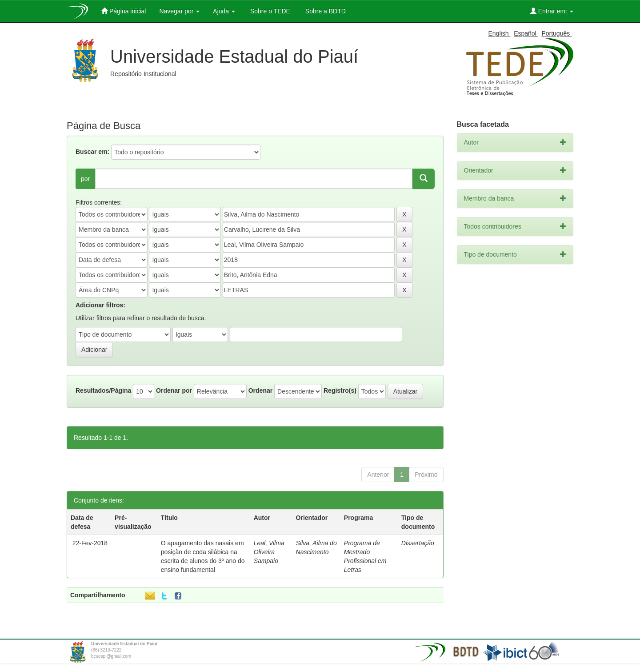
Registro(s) (340, 390)
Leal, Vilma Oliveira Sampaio (269, 552)
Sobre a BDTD (325, 11)
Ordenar (260, 390)
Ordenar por (174, 390)
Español (526, 33)
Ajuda (224, 11)
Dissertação (418, 543)
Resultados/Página (103, 390)
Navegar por (179, 11)
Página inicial (124, 11)
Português (556, 33)
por (85, 179)
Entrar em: (552, 11)
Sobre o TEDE (269, 11)
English (500, 33)
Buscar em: (92, 152)
